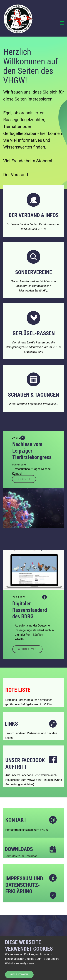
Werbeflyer (27, 649)
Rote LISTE (18, 690)
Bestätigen (19, 974)
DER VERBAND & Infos (34, 215)
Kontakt (16, 820)
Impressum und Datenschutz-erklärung (24, 885)
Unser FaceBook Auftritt (25, 763)
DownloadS (19, 849)
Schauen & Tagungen (33, 395)
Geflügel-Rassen (34, 333)
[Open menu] (62, 23)
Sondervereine (34, 272)
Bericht (24, 479)
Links (11, 724)
